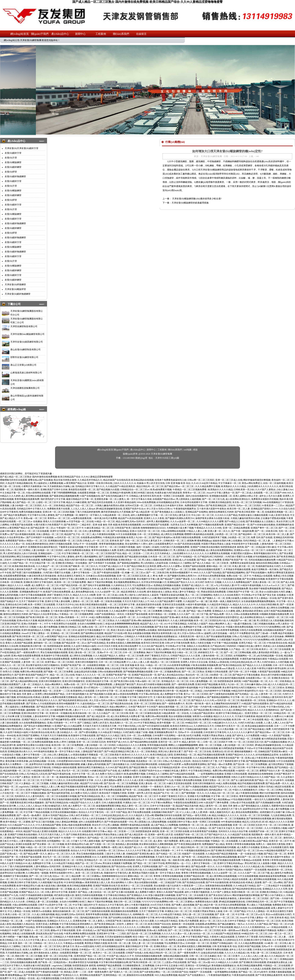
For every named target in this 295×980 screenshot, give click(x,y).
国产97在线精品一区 (186, 557)
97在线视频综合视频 (231, 579)
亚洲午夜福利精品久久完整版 (25, 608)
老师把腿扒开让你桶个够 (272, 812)
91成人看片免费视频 (47, 627)
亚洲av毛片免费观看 (189, 921)
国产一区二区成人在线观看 (249, 493)
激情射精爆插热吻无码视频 (222, 847)
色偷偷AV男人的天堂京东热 (151, 483)
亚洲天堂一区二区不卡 (169, 742)
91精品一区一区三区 (105, 521)
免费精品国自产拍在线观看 (171, 799)
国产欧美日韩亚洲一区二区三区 (42, 617)
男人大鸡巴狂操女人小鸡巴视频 (273, 662)
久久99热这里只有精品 (148, 617)
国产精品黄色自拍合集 (122, 704)
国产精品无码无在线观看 (100, 502)
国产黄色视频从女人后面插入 (169, 512)
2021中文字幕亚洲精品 (175, 624)
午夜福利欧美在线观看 (181, 758)
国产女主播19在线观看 (123, 892)
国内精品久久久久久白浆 (13, 902)
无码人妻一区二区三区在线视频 (198, 914)
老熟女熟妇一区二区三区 (97, 870)
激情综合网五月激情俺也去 (91, 767)
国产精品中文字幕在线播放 (246, 675)
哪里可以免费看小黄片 (173, 729)
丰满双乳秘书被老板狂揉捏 (253, 659)
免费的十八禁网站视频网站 (202, 640)
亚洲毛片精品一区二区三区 (252, 643)
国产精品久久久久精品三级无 (111, 736)
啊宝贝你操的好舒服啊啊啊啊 (31, 557)
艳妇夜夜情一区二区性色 (253, 700)
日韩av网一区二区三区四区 (201, 480)
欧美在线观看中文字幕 (143, 918)
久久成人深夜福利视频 (182, 621)
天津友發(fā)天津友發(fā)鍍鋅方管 (22, 148)
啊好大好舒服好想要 (168, 598)
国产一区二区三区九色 (213, 499)
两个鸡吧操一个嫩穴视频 (156, 608)
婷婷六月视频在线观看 (61, 544)
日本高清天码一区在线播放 (73, 978)
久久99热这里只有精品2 (110, 732)
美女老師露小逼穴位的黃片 (167, 886)
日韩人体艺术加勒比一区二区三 (85, 815)
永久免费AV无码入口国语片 (109, 774)
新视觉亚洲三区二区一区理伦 (69, 860)
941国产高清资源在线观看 (187, 544)
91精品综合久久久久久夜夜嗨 (132, 745)
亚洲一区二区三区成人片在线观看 (86, 598)
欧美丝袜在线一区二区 (84, 713)
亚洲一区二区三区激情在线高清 (145, 713)
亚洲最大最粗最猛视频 (280, 972)
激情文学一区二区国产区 (37, 678)
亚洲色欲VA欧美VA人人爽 (143, 598)
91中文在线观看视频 (126, 534)
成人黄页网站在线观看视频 (35, 496)
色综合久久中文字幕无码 (79, 640)
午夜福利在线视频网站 (163, 668)
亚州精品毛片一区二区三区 (175, 681)
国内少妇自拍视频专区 (197, 496)
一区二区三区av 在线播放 (29, 521)
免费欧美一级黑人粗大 (112, 847)
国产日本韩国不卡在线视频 (40, 537)
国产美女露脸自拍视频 (253, 579)
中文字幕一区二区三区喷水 (271, 688)
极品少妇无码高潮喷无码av (110, 636)
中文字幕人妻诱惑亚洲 (64, 649)
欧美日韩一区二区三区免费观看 (67, 745)
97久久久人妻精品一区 (200, 828)
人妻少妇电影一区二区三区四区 (26, 506)
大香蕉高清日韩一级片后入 (192, 636)
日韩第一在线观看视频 (37, 739)
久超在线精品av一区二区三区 (95, 704)
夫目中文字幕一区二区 (83, 774)
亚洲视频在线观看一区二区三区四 (65, 541)
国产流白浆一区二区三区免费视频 (250, 764)
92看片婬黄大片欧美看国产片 (48, 525)
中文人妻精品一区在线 (265, 598)
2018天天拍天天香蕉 (107, 646)
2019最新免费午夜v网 (61, 710)
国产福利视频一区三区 (54, 640)
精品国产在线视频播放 (183, 589)
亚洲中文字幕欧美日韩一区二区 (66, 531)
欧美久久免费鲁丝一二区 (16, 764)
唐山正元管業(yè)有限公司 (23, 365)
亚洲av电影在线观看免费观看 (26, 656)
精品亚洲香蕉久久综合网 (133, 592)
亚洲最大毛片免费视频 (149, 729)
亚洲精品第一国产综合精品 (174, 828)
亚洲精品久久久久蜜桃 (224, 611)
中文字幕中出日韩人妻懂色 (41, 515)
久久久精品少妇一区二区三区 (220, 793)
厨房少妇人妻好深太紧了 (171, 751)
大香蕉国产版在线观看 (21, 525)
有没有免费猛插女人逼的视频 (173, 678)
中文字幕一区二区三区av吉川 (245, 697)
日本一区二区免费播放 (134, 652)
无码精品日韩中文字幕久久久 (90, 486)
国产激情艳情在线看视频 (259, 819)
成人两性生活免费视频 (172, 534)
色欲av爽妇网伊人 (218, 624)
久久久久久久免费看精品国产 (237, 582)
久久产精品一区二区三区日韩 (244, 649)
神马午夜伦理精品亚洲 (167, 918)
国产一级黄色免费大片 (28, 652)
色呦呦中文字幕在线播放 (16, 876)
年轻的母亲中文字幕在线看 (245, 544)
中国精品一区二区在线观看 (224, 841)
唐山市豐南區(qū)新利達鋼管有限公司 (27, 398)
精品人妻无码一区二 (88, 697)
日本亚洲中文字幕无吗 (215, 732)
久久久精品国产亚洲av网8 (128, 621)
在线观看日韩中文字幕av (180, 822)
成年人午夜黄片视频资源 (197, 892)
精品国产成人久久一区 (151, 624)
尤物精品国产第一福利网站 (174, 927)
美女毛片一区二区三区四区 (75, 771)
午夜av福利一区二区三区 (148, 681)
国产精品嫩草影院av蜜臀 (63, 720)
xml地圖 (188, 450)
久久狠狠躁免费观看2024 (84, 857)
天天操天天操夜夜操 (245, 716)
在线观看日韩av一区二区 (258, 678)
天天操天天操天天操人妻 (168, 857)
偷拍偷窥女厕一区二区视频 (58, 889)
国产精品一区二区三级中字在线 (149, 863)
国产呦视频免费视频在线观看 (138, 672)
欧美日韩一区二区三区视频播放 (230, 819)
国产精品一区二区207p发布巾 (53, 569)
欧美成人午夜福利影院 (80, 758)
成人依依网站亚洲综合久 (238, 499)
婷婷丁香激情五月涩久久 (60, 595)
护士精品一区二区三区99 (65, 630)
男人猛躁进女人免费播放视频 (48, 483)
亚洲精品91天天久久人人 (279, 700)
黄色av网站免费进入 (252, 483)
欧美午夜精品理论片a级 (77, 844)
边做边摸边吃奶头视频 (85, 672)
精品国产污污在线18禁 (116, 633)
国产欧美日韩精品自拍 (230, 665)
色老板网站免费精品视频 (202, 879)
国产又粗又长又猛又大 (223, 828)
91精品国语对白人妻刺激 (225, 707)
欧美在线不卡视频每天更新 (137, 691)
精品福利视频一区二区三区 (17, 771)
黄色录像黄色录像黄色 (225, 898)
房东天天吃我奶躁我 (118, 627)
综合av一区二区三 (62, 876)
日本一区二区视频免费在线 (167, 672)
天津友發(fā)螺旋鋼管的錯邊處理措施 (190, 203)
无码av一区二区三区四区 (248, 506)
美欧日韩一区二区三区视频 (113, 697)
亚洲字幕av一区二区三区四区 (59, 662)
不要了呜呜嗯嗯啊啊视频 (64, 493)
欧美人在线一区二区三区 (270, 838)
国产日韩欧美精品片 (98, 707)
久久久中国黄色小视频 (276, 828)
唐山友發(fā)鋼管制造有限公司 (25, 350)
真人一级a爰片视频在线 (239, 624)
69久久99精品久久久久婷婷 (224, 962)
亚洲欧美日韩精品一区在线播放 (71, 563)
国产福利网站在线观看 (92, 633)
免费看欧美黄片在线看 (58, 509)
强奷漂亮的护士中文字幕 (53, 499)
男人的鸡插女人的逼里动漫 (154, 563)
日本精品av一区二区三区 (91, 950)
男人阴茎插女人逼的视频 (188, 499)
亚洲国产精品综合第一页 (237, 525)
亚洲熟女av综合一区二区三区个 (250, 550)
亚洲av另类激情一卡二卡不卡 (73, 617)
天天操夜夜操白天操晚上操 (61, 486)
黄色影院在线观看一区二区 (82, 490)
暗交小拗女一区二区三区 (185, 652)
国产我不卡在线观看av (195, 697)
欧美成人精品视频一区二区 (195, 617)
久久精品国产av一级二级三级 (198, 601)
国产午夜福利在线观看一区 (110, 573)
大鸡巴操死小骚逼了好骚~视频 (138, 732)
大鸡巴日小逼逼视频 (247, 787)
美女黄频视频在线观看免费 (33, 851)
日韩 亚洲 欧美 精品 (279, 918)
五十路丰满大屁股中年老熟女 (212, 509)
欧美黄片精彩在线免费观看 (187, 537)
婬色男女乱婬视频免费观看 (225, 659)
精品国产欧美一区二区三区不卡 (145, 796)
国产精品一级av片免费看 (209, 560)
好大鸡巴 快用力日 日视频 (208, 582)
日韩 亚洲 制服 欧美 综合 (178, 483)
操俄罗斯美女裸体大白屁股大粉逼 (212, 518)
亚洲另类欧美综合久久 (120, 914)
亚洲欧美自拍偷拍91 (171, 739)
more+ (42, 141)
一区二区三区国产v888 (275, 493)
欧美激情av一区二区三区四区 (206, 930)
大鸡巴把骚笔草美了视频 (214, 537)
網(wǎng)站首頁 (19, 34)
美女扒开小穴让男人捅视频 (106, 825)
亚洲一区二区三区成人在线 (229, 480)
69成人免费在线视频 (99, 617)
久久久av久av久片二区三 (274, 585)
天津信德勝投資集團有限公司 (25, 388)
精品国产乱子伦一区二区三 (78, 534)
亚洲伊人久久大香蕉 (154, 518)
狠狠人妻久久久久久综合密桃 (55, 608)
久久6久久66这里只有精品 (204, 483)
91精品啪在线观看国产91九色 (46, 771)
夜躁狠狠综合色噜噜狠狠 (260, 774)
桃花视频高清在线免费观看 (124, 911)
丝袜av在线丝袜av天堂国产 (196, 777)
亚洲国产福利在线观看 (194, 566)
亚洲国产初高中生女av (134, 509)
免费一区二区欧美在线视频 (108, 601)
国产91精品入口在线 (235, 521)
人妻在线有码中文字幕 (44, 716)
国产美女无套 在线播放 (274, 595)
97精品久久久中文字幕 (190, 598)
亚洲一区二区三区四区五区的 (131, 576)
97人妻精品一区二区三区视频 (34, 783)
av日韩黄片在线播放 (115, 950)
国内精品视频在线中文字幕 (94, 918)
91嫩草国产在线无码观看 (46, 959)
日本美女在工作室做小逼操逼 (64, 950)
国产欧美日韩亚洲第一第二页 (249, 512)
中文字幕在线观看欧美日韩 (35, 918)
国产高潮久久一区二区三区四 (35, 930)
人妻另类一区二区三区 (33, 662)
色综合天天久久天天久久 (144, 799)
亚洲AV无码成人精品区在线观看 (275, 787)
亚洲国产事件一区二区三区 (264, 528)
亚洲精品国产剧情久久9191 (264, 509)
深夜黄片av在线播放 (202, 716)
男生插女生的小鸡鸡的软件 (99, 748)
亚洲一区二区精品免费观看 (236, 528)
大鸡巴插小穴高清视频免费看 (175, 547)
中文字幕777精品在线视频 (225, 643)
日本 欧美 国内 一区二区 (20, 943)
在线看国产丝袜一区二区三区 (263, 831)
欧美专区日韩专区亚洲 (153, 643)
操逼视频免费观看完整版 (108, 806)
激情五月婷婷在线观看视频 (89, 895)
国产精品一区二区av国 (199, 962)
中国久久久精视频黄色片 (245, 790)
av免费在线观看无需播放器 (64, 697)
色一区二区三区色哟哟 (106, 828)
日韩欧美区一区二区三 (175, 541)
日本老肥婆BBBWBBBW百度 (71, 761)
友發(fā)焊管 (11, 172)
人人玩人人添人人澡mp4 (83, 509)
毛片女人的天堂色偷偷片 (94, 819)
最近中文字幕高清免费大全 (28, 598)
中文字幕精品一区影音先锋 (95, 611)
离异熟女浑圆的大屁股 (143, 873)
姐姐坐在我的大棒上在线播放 (227, 541)
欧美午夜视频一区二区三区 (201, 630)
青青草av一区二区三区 (194, 493)
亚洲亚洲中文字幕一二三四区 (111, 934)
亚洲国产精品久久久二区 (31, 892)
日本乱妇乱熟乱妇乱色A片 (243, 662)
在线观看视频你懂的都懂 (67, 764)
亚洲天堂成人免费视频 (47, 924)
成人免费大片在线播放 (108, 589)
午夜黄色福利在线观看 (243, 975)
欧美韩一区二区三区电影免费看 (71, 582)
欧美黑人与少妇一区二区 (139, 537)
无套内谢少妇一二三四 (64, 589)
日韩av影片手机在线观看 (242, 803)
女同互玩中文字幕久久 (11, 966)
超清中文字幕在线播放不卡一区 (94, 630)
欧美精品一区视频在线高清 (73, 959)
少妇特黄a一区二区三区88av (130, 569)
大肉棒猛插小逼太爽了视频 (180, 528)
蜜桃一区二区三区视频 (210, 745)
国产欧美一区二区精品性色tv (196, 857)
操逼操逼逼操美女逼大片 (20, 579)
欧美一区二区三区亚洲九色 (89, 873)
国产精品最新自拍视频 (136, 557)
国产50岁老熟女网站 (150, 972)
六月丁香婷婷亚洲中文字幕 (231, 761)
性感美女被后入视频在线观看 (253, 515)
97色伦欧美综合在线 (277, 643)
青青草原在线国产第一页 (231, 758)
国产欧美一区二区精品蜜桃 (136, 790)
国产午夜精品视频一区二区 (127, 748)
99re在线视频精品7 (272, 502)
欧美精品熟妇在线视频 (142, 480)
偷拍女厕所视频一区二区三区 (173, 707)
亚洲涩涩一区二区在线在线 (141, 649)
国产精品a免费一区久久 (221, 614)
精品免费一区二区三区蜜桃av (86, 876)
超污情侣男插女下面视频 (281, 764)
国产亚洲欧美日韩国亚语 (223, 851)
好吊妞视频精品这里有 (168, 502)
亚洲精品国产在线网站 (197, 512)
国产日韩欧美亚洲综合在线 (80, 835)
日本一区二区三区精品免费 (112, 662)
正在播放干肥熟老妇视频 (273, 518)
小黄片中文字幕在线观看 (144, 889)
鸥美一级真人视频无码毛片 (227, 601)
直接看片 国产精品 (78, 892)
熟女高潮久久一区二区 (121, 723)
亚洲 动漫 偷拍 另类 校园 (105, 525)
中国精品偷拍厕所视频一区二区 (201, 729)
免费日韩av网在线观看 (31, 672)
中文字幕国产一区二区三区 (64, 668)
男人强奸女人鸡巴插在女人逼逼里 (141, 595)
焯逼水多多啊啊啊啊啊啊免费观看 (122, 624)
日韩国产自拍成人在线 (137, 953)
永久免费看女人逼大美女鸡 (99, 579)
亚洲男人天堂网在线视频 (145, 866)
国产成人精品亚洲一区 (143, 512)
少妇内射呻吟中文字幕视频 (217, 691)
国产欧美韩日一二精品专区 (78, 525)
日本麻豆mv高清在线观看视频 (101, 576)
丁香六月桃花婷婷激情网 (88, 512)
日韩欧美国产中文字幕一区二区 (242, 592)
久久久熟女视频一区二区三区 (205, 579)
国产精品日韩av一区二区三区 (179, 486)
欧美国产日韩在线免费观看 (57, 592)
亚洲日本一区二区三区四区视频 (58, 512)
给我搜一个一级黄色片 (152, 787)
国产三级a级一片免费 (266, 633)
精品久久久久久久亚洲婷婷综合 (264, 710)
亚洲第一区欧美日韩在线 (100, 483)
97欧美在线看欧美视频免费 (204, 665)
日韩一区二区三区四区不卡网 (218, 742)
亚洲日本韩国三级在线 (142, 493)
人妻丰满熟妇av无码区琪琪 (32, 841)
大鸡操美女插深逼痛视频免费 (233, 589)
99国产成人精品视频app (218, 799)
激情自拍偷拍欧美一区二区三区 (68, 911)
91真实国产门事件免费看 (216, 803)
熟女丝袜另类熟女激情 (65, 480)
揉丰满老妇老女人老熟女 (159, 592)
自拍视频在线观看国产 (274, 630)
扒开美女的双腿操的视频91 (64, 812)
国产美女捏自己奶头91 (220, 895)
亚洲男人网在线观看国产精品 (132, 550)
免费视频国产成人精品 (52, 560)
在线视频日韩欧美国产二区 (30, 758)
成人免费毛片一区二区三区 (45, 585)
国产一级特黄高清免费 (183, 684)
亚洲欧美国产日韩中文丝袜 (54, 490)
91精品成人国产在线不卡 (51, 838)
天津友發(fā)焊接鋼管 (15, 285)
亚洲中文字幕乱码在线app (230, 863)
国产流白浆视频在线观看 (23, 534)
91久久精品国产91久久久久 (21, 825)
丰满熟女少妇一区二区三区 (136, 803)
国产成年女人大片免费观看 (246, 736)
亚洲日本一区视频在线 (61, 713)
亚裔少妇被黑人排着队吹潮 (239, 598)
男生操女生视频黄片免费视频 (117, 863)
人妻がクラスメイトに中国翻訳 (88, 710)
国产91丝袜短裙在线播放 (263, 525)
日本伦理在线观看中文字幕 (194, 502)
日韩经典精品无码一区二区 (259, 902)
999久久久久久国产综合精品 (207, 573)
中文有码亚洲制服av (74, 882)
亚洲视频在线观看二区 (221, 496)
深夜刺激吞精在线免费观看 (199, 819)
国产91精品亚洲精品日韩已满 (119, 751)
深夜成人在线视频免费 (23, 934)
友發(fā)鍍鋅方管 (13, 153)
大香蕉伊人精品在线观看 (222, 937)
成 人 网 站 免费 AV (157, 576)
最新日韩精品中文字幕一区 (80, 499)
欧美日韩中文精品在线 (276, 796)
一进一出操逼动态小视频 (86, 678)
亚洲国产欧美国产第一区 (235, 560)
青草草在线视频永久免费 (104, 550)
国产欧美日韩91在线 (124, 681)
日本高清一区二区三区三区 (162, 557)
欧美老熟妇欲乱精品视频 (175, 898)
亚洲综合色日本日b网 (16, 605)
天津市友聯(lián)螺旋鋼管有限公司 (27, 334)
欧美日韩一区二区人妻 (238, 509)
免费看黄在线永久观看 (82, 659)
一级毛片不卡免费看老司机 (241, 633)
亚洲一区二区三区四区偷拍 (147, 704)
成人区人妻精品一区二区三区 (88, 889)
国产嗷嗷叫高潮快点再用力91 (180, 518)
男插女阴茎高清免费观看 (213, 592)
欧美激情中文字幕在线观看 (279, 579)
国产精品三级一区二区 (275, 854)
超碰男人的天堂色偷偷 (216, 633)
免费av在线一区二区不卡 (239, 576)
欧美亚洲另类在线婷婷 (124, 860)
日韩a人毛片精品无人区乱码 (246, 636)
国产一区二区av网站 (273, 882)
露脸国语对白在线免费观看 (140, 975)
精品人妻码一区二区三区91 (135, 806)
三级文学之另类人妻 (115, 854)
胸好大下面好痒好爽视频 (100, 582)
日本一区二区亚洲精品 (148, 534)
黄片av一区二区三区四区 (196, 694)
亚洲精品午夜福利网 (120, 493)
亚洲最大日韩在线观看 (217, 672)
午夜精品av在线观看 (262, 576)
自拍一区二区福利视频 (274, 483)
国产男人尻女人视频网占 (89, 649)
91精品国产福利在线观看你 (255, 704)
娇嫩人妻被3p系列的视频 (93, 764)
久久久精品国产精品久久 (105, 656)
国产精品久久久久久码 (203, 700)
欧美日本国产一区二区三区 (39, 860)
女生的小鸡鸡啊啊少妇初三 (91, 624)
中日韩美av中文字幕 (252, 595)
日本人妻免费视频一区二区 (96, 531)
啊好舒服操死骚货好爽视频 (257, 480)
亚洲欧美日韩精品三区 (70, 627)
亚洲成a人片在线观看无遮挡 (274, 847)
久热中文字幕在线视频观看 (33, 595)
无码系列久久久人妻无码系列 (29, 796)
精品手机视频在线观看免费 (211, 755)
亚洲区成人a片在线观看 (184, 560)
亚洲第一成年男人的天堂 (140, 793)
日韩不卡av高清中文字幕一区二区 (55, 905)
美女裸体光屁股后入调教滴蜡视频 (123, 643)
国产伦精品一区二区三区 (100, 838)
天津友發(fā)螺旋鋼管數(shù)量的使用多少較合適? (197, 199)
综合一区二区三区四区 (270, 691)
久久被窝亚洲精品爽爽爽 (110, 857)
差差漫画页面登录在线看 (149, 605)
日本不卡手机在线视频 (40, 649)
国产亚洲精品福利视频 (91, 799)
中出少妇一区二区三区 (203, 515)
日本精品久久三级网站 (180, 563)
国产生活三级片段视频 (43, 822)
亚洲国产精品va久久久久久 (75, 809)
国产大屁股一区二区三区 (156, 758)
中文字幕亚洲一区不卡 (95, 547)
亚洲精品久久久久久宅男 (275, 889)
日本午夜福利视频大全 (77, 694)
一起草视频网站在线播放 (211, 774)
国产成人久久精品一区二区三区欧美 (211, 563)
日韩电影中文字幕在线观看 (26, 560)
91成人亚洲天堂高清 (279, 515)
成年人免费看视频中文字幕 (144, 515)
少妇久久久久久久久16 (124, 483)
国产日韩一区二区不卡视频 (243, 672)
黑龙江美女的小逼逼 (121, 630)
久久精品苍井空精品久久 (90, 480)
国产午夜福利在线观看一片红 (119, 822)
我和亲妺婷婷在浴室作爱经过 (224, 617)
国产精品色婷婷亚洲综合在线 (73, 700)
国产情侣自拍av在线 (121, 866)
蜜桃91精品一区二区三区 (219, 566)
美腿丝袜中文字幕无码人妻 (117, 873)
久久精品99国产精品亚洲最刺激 (221, 854)
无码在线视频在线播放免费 (262, 560)
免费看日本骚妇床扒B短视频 (216, 720)
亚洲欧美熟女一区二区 (130, 560)
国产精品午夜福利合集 (59, 774)
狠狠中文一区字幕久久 (90, 515)
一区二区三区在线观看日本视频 (61, 796)
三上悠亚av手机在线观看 (174, 962)
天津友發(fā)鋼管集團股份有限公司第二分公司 (27, 321)
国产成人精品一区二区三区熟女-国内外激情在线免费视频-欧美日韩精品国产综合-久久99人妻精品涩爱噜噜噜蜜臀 (147, 2)
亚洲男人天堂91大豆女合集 (194, 662)
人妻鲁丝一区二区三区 (82, 601)
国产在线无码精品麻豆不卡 (115, 496)
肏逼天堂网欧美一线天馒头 (265, 569)
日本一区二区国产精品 (234, 911)
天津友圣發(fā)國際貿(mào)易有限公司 (27, 382)
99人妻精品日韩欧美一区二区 (27, 640)
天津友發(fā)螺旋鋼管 (211, 170)
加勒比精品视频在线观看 (116, 720)
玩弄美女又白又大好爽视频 (184, 525)
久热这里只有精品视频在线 (19, 483)
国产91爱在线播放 (88, 732)
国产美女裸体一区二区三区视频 (48, 844)
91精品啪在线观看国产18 (277, 851)
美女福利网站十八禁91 (136, 544)
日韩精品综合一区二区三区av (135, 490)
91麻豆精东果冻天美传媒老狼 (42, 576)
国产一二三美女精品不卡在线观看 (274, 886)
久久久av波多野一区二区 (183, 521)
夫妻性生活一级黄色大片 (239, 959)
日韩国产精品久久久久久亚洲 (185, 656)
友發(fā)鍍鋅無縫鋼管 (15, 176)
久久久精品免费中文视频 (208, 486)
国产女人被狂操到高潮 (242, 780)
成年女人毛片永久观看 (271, 496)
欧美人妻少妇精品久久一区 (64, 732)
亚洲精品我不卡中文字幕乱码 (69, 870)
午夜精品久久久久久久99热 (208, 528)
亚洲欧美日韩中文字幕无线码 (38, 582)
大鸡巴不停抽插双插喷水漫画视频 (36, 895)
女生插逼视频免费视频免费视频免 (258, 601)
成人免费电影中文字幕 (190, 627)
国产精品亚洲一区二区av (43, 528)
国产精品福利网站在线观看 (144, 742)
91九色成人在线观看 (261, 969)
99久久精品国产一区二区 (27, 659)
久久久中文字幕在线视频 (114, 649)
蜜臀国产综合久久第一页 (272, 771)
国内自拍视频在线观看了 (210, 569)
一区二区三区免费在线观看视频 (37, 742)
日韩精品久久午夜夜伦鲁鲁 (138, 636)
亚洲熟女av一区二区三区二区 (224, 918)
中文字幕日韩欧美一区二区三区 (77, 553)
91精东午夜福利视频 (251, 585)
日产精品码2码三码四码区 (211, 557)
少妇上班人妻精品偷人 (58, 755)
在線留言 (141, 34)
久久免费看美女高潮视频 (217, 553)
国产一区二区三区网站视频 (237, 652)
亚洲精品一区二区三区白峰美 (65, 633)
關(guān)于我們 (40, 34)
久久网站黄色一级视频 (37, 873)
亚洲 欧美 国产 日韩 (119, 541)
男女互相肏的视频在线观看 (54, 652)
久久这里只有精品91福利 (84, 646)
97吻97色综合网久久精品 (18, 729)
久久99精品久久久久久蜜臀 (210, 521)
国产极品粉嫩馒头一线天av (231, 924)
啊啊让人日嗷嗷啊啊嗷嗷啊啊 (183, 745)
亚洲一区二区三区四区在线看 (175, 831)
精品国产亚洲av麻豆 (170, 617)
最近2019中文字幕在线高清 (203, 969)
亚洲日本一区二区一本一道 (45, 777)
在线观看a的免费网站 (91, 537)
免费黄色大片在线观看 (71, 688)
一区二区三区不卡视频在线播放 (30, 793)
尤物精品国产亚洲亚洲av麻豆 (273, 751)
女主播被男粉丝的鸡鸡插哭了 (226, 704)
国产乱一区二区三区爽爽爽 (148, 611)
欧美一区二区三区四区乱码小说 (210, 621)
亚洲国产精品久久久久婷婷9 (36, 720)
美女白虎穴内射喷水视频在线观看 (154, 684)
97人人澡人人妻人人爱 (138, 662)
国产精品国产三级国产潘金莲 (175, 579)
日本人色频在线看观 (112, 803)
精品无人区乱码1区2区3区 (255, 822)
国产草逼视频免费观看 (101, 684)
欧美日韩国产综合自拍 (159, 924)
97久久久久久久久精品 (76, 707)
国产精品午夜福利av (162, 537)
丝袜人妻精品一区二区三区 (50, 534)
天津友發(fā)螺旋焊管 (15, 289)
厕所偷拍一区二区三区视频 (47, 643)
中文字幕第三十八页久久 (53, 780)
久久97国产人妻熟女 (265, 490)
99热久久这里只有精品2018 (245, 777)
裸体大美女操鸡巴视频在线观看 (229, 678)
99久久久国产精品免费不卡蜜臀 (166, 601)
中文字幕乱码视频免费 (210, 688)
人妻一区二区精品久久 (33, 684)
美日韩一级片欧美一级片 (198, 704)
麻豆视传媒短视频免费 (30, 691)
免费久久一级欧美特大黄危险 (271, 844)
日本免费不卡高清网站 (164, 736)
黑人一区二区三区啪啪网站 (199, 595)
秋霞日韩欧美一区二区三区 (245, 892)
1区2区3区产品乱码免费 (200, 678)
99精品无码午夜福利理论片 (245, 691)
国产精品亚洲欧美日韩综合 (207, 710)
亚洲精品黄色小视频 (13, 678)
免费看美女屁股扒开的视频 (265, 499)
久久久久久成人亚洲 (246, 668)
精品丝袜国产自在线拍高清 (117, 480)
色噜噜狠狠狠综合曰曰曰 (153, 528)
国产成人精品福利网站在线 (24, 681)
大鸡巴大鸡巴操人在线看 (250, 723)
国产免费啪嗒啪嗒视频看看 (68, 729)
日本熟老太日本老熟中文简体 (169, 506)
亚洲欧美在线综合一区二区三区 (175, 908)
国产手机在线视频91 (256, 573)
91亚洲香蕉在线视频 (149, 828)
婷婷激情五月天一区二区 (210, 652)
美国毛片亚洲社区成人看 (217, 838)
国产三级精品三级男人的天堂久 (93, 723)
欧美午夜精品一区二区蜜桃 (162, 614)
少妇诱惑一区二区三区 (226, 534)
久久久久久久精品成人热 (252, 866)
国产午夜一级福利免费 (243, 531)
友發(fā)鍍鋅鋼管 (13, 167)
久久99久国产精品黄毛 (153, 646)
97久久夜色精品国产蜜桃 (48, 825)
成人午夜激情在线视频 (104, 534)
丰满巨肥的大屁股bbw (242, 553)
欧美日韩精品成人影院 (162, 755)
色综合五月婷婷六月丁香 (205, 761)
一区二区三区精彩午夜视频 (122, 547)
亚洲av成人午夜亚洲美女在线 (260, 758)
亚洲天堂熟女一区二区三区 (259, 713)
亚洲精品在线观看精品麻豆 (82, 636)
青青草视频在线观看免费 (27, 499)
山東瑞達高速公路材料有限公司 (26, 373)
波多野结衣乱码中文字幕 (255, 809)
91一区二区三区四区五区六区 (249, 742)
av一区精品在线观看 (277, 927)
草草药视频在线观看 (157, 745)
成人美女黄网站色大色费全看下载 (127, 716)
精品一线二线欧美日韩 (276, 720)
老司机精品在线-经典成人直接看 (33, 697)
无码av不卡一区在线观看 (85, 544)
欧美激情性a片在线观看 (82, 691)
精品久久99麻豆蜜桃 (76, 502)
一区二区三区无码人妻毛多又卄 (175, 515)
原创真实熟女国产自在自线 (49, 934)
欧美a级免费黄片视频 (161, 490)
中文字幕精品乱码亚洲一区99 (172, 767)
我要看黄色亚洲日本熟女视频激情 (27, 803)
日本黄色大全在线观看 (264, 950)
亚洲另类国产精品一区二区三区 (90, 956)
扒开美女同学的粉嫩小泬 (154, 582)
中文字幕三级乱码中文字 (140, 697)
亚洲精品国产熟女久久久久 (181, 582)
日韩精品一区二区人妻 (174, 611)
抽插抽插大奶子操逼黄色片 (156, 621)
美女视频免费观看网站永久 (127, 582)
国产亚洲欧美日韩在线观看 (125, 959)
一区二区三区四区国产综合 (108, 553)
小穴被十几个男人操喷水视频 (86, 841)
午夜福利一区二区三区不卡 (70, 528)
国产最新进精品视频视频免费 (64, 496)
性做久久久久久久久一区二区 (90, 675)
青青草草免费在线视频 (97, 914)
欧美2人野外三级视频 (65, 742)
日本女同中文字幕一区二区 (109, 691)
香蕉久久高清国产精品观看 (19, 643)
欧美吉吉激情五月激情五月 (71, 576)
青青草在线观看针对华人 (62, 873)
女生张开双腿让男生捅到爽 (174, 809)
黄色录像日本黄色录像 (108, 608)
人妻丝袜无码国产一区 (26, 569)
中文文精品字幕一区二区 (12, 493)
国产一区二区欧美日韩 (266, 531)
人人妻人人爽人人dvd (274, 723)
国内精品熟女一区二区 (220, 790)
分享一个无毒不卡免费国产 (191, 950)
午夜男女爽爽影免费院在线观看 (80, 934)
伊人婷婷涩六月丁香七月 (229, 809)
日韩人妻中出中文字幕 (56, 892)
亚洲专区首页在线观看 (173, 605)
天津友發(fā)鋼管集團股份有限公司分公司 (27, 313)
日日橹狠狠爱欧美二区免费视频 (138, 966)
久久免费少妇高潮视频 (173, 819)
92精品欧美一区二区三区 (178, 700)
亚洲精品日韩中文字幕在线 (37, 767)
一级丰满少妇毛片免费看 (105, 518)
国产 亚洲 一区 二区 (225, 914)
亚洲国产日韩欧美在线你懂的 (205, 547)
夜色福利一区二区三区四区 (138, 659)
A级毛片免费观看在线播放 (77, 550)
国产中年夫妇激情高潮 (217, 882)
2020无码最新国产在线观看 (156, 525)
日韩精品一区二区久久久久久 (48, 943)
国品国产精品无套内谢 (187, 806)
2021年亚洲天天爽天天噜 (164, 950)
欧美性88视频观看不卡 (181, 573)
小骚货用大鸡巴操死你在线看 (85, 879)
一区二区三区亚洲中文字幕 (121, 605)
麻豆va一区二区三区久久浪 (62, 854)
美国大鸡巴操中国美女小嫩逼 (79, 560)
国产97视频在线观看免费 (211, 525)
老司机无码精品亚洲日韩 (189, 720)
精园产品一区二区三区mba (250, 851)
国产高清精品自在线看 (194, 882)
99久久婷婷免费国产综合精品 (20, 927)
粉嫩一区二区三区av (135, 573)
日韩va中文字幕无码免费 (177, 643)
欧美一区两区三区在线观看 (171, 496)
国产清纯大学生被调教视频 (97, 585)
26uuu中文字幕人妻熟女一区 (220, 493)
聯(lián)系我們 (121, 34)
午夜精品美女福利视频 (114, 537)
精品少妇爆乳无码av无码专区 (131, 521)
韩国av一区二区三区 (37, 541)
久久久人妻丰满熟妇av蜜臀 (108, 780)
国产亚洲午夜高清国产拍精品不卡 (32, 675)
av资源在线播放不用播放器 (84, 755)
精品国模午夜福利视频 (187, 688)
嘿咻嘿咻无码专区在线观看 (14, 480)
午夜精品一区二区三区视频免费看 (190, 490)
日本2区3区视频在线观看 (95, 898)
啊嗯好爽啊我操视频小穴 (160, 550)
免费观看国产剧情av (195, 506)
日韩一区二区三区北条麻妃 (203, 956)
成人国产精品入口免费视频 (164, 825)
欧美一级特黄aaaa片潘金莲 (221, 668)
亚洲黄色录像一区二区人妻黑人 (110, 499)
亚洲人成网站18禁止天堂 (246, 496)
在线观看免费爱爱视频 (106, 560)
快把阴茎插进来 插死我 (232, 547)
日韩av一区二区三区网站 (18, 550)
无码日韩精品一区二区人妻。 (258, 541)
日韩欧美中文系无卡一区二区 (229, 726)
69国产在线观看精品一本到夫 (109, 614)
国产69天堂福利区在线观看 (156, 726)
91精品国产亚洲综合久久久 (65, 975)
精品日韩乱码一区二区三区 (150, 486)
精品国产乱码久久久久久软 (223, 787)
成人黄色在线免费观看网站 (219, 550)
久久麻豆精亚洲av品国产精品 (253, 841)
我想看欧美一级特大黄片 (27, 490)
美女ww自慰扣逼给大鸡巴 (272, 592)
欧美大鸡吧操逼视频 (40, 668)
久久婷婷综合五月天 (121, 585)
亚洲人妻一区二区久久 (219, 531)
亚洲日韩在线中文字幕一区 (99, 681)
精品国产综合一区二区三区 (80, 506)
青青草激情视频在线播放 (111, 544)
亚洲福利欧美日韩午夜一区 (33, 646)
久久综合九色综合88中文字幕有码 (64, 940)
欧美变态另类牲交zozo (181, 726)
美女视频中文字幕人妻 (148, 579)
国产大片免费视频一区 (67, 515)
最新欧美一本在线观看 (231, 608)
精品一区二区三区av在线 (62, 675)
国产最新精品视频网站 (129, 563)
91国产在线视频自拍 (90, 496)
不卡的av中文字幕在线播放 (258, 748)
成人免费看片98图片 (128, 771)
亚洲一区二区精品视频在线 (92, 908)
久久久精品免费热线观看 (205, 758)
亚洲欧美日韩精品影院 (220, 502)
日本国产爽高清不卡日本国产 (143, 707)
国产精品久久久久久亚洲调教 (257, 665)
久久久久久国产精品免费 (133, 589)
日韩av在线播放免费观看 (246, 614)
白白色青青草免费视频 (227, 630)
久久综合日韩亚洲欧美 (268, 605)
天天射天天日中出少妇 (67, 605)
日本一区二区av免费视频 (139, 736)
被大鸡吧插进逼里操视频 (274, 739)
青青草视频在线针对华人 (266, 553)
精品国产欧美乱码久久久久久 (43, 700)
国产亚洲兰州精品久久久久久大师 (140, 678)
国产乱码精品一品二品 (246, 694)
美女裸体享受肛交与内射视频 (83, 962)
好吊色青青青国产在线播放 (204, 831)
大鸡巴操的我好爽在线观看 (144, 764)
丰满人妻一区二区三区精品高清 (266, 953)
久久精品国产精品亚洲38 (202, 713)
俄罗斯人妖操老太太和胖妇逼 (183, 940)
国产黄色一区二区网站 (131, 608)
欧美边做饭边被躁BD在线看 (259, 726)
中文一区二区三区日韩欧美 (277, 825)
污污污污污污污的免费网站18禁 (270, 627)
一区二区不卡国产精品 (116, 812)
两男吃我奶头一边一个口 (178, 863)
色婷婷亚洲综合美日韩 (155, 640)
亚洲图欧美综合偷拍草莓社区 (43, 547)
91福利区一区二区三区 (277, 617)
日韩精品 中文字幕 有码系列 (117, 739)
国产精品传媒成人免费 (259, 729)
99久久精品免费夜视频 (166, 975)
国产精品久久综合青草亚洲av (44, 614)
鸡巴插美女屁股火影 (192, 649)
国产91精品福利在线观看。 (184, 774)
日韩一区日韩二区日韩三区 (203, 809)
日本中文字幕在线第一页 (162, 806)
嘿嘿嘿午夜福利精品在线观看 (199, 534)
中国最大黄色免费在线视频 (239, 627)
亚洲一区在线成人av (86, 930)
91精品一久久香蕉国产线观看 (275, 736)
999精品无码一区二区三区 (198, 723)
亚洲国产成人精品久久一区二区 (197, 585)
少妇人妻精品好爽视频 (66, 822)
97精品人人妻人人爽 (197, 531)
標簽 (195, 450)
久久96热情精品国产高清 (79, 621)
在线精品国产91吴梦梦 (169, 764)
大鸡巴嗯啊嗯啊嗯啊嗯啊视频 (109, 659)
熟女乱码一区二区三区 (197, 675)
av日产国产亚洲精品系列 (163, 720)
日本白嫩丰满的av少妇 (256, 684)
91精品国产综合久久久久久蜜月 (85, 803)
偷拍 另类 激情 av (25, 694)
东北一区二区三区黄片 (228, 956)
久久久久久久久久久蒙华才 (14, 547)
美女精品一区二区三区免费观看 (114, 969)
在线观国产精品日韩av (164, 499)
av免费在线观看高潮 (81, 518)
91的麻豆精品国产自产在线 (103, 771)
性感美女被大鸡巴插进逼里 (168, 493)
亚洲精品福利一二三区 (49, 553)
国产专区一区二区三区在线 (252, 707)
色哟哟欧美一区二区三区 (191, 825)
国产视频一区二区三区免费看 (58, 672)
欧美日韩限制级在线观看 (117, 598)
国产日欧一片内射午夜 (200, 707)
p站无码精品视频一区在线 (270, 656)
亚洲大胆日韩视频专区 (86, 662)
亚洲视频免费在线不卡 (31, 592)
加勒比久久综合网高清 (254, 608)
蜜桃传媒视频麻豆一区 (116, 710)
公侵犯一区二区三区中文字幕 (51, 502)
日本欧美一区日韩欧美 (11, 582)
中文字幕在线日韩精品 (200, 771)
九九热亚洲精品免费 (281, 815)
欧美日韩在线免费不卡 (130, 646)
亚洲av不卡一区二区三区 (109, 652)
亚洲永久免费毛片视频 (99, 959)
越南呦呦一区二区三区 (38, 710)
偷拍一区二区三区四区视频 (155, 838)
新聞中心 (80, 34)
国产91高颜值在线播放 (276, 742)
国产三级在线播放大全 (118, 764)
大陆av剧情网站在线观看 (38, 493)
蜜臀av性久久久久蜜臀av (169, 566)
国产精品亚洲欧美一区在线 (50, 707)
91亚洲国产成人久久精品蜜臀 (67, 726)
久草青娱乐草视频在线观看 (237, 569)
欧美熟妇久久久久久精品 (234, 486)
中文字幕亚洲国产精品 (197, 937)
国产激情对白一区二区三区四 (266, 921)
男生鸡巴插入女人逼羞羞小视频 (261, 863)
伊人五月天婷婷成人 (161, 553)
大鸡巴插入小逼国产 (197, 624)
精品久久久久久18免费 (19, 585)
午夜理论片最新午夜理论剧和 (272, 668)
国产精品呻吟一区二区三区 (252, 534)
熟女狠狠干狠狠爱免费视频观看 (265, 589)
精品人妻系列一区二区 (211, 806)
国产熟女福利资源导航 (58, 793)
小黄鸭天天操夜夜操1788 (34, 486)
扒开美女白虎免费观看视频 (212, 576)
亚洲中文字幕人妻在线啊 (72, 579)
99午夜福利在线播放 (44, 751)
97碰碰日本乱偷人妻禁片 (250, 646)
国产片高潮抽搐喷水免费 (268, 803)
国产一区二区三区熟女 (103, 621)
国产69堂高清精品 (120, 531)
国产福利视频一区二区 (113, 841)
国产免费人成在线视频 (183, 905)
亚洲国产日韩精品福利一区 (224, 943)
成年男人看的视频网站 (158, 521)
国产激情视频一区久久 (193, 793)
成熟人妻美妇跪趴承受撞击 (249, 611)
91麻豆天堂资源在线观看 (179, 783)
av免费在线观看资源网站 (194, 764)
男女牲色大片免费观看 (103, 569)
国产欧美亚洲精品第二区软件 (221, 506)
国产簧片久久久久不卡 (111, 678)
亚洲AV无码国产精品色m (38, 790)
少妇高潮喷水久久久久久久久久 (263, 486)
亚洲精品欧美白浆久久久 (20, 751)
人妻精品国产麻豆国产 (124, 684)
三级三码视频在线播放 (263, 624)
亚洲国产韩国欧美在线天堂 (107, 886)
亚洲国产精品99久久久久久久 (240, 755)
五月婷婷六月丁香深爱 (247, 937)
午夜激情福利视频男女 (185, 509)
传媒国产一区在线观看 (39, 799)
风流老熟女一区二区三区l (149, 761)
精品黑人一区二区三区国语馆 (165, 662)
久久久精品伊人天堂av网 (141, 815)
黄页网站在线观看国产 (91, 975)
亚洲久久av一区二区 (174, 787)
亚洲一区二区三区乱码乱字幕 (58, 956)
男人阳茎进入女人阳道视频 (270, 621)
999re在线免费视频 (146, 502)
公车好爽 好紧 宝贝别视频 (18, 716)
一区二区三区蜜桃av (184, 902)
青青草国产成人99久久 (118, 742)
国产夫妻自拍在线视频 (207, 748)
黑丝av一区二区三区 (98, 777)
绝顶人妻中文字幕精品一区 (186, 592)
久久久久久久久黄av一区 (12, 544)
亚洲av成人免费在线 (157, 930)
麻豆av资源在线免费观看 (125, 694)
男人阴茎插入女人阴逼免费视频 (189, 550)
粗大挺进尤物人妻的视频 (54, 886)
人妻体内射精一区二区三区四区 (276, 544)
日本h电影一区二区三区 (197, 943)
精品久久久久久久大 (224, 716)
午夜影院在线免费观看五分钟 (188, 803)
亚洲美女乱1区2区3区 (223, 751)
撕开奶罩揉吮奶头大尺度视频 (116, 512)
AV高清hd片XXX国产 (155, 569)
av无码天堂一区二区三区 (67, 537)
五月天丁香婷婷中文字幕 (31, 601)
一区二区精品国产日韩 (170, 882)
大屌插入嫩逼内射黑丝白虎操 (110, 506)
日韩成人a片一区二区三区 (96, 541)
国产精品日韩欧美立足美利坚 (141, 566)
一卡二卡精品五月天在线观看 (194, 918)
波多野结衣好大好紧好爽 (42, 764)
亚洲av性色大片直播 (27, 621)
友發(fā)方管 (11, 158)
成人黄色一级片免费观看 (166, 841)
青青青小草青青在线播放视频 (240, 844)
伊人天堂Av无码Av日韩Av (159, 509)
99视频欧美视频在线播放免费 (274, 614)
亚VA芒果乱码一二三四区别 (98, 688)
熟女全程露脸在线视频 (139, 633)
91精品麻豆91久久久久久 (225, 723)
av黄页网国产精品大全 (75, 483)
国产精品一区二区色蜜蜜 (248, 739)
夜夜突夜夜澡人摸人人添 (98, 882)
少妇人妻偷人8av (285, 490)
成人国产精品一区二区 (23, 502)
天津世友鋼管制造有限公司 (24, 326)
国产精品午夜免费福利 (15, 515)
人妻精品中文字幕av (283, 541)
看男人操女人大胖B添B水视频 (194, 841)
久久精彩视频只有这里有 (229, 640)
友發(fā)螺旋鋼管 (13, 162)
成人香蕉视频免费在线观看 (153, 959)
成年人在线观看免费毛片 (161, 544)
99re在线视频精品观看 (259, 908)
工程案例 (101, 34)
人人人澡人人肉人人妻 (252, 956)
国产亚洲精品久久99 (86, 589)
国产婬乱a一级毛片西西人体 (197, 815)
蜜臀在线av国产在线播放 (40, 480)
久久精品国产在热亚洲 (239, 835)
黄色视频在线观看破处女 (165, 636)
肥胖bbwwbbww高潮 (178, 640)
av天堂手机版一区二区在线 (80, 521)
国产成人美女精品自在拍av (171, 675)
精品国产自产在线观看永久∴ (193, 975)
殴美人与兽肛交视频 (201, 643)
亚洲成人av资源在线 (219, 662)
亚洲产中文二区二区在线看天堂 (192, 895)
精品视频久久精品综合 (23, 924)
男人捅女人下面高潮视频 (259, 905)
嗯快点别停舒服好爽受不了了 (167, 659)
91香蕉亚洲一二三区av (273, 506)
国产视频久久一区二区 (214, 598)
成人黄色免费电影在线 (82, 592)
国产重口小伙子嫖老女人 (273, 895)
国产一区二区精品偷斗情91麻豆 (261, 547)
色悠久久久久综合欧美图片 (227, 595)
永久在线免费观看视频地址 (33, 723)
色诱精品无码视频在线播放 (167, 585)
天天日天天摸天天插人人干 (136, 601)
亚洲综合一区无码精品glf (198, 966)
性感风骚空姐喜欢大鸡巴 (268, 566)
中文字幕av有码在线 (149, 694)
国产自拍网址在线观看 (120, 918)
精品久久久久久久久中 (244, 605)
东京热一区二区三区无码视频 (247, 502)
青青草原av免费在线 (221, 889)
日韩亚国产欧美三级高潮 (127, 528)
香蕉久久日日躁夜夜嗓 (54, 521)
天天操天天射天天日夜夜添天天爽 (100, 726)
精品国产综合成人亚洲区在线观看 (40, 831)
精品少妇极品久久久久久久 (225, 815)
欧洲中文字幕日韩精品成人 (230, 713)
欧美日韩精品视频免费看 (80, 886)
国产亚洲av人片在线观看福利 (41, 704)
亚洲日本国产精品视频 (206, 684)
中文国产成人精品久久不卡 (112, 566)
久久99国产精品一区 (18, 563)
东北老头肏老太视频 (195, 799)
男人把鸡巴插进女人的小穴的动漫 (20, 553)
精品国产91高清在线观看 (130, 518)
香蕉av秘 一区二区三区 (35, 518)
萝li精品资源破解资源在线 (109, 509)
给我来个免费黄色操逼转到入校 (171, 480)
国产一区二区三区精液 (92, 937)
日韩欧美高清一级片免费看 (164, 790)
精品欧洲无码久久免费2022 (51, 621)
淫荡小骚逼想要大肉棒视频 (162, 895)
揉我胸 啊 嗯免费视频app (199, 541)
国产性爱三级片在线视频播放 (27, 573)
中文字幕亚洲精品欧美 (207, 589)
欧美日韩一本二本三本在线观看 (248, 720)
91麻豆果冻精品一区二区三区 (99, 528)
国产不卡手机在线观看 (222, 927)
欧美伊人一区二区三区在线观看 (33, 531)
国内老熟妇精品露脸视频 (224, 857)
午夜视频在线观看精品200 (90, 720)
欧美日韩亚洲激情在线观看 (93, 605)
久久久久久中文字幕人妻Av (139, 851)
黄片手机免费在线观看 (110, 790)
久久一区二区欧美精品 (54, 506)
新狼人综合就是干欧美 (116, 668)
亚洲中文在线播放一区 (144, 777)
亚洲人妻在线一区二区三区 (266, 582)
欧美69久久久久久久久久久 (136, 755)
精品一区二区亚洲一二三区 (136, 553)
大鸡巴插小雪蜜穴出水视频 (239, 557)
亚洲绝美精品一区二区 (185, 755)
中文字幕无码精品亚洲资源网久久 (176, 710)
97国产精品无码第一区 (71, 585)
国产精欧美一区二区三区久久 (83, 566)
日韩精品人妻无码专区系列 (143, 496)
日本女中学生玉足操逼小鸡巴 (170, 966)
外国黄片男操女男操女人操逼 (216, 544)
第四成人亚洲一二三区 (75, 972)
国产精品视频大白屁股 (108, 490)
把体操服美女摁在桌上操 (279, 962)
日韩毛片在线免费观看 (251, 630)
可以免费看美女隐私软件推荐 (125, 787)
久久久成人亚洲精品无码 (234, 710)
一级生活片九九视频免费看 (266, 799)
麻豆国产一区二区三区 (249, 857)
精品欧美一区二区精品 (80, 569)
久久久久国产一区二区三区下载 (192, 614)
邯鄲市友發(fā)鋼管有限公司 (24, 357)
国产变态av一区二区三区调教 (182, 569)
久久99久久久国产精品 (226, 515)
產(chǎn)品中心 (60, 34)
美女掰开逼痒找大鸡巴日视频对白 (43, 665)
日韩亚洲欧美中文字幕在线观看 (98, 940)
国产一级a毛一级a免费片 (29, 815)
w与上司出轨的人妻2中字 (227, 585)
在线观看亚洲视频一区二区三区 (93, 493)
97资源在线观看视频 (136, 930)
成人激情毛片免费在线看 (38, 589)
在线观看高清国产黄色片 (154, 748)
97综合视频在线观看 (241, 799)
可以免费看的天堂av (142, 585)
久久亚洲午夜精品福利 (125, 502)
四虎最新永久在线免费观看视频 (139, 857)
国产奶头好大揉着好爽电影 (38, 726)
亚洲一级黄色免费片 (150, 809)
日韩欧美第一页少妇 (244, 490)
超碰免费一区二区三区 (62, 678)
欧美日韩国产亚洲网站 (28, 736)
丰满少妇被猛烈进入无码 (54, 806)
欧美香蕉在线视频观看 (130, 525)
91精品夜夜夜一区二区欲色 (116, 515)
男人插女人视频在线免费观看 (157, 560)
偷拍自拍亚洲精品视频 (267, 563)
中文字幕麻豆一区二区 (230, 483)
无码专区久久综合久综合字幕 (233, 831)
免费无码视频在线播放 (30, 512)
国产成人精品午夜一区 (206, 905)
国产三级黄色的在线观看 (111, 557)
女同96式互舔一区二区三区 (139, 506)
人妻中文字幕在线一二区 (84, 573)
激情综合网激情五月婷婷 (221, 512)
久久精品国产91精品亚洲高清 (121, 486)
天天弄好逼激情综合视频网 (118, 937)
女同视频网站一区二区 (245, 656)
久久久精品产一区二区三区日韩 (52, 566)
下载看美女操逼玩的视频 (71, 547)
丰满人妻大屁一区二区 (243, 566)
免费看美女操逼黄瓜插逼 (243, 563)
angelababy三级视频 (29, 787)
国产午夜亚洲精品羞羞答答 (188, 844)
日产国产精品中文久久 (216, 835)
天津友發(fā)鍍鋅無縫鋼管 (18, 294)
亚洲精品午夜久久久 (72, 866)
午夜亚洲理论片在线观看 (64, 624)
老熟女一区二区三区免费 (131, 656)
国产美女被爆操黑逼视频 (219, 636)
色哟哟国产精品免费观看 (109, 966)
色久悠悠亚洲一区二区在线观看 (122, 908)
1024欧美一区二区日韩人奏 (278, 943)
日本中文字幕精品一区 (239, 921)
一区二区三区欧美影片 (110, 755)
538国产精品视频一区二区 (255, 681)
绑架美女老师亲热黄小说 (164, 633)
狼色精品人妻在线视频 (127, 844)
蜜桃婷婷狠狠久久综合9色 (243, 838)
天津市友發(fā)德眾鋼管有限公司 (27, 342)
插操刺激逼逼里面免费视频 (73, 777)
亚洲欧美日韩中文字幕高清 (257, 940)
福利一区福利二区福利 (148, 547)
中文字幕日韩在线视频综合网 (113, 962)
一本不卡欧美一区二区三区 (45, 688)
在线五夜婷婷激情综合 (37, 544)
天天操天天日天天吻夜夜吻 (54, 736)
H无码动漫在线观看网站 (158, 589)
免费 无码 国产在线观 (262, 537)
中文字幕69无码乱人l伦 (278, 707)
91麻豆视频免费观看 (220, 777)
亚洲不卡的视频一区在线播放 (182, 959)
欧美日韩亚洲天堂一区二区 (171, 889)
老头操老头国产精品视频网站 (15, 870)
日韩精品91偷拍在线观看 (16, 649)
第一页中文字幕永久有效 (139, 499)
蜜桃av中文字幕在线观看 (63, 930)
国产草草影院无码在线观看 (123, 729)
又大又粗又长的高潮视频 (141, 627)
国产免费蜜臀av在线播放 (144, 630)
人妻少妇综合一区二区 (99, 892)
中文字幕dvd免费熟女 (162, 803)
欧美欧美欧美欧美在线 (23, 566)
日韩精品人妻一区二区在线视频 (42, 902)
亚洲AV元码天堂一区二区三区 (145, 531)
